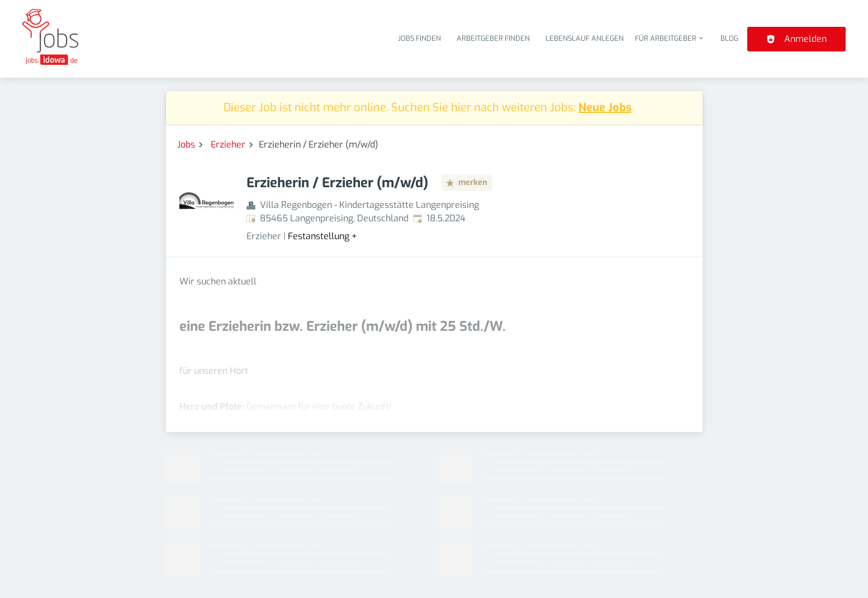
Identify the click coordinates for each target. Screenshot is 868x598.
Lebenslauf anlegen (585, 38)
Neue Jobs (605, 108)
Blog (729, 38)
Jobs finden (419, 38)
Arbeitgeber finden (493, 38)
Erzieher (228, 144)
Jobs (186, 144)
